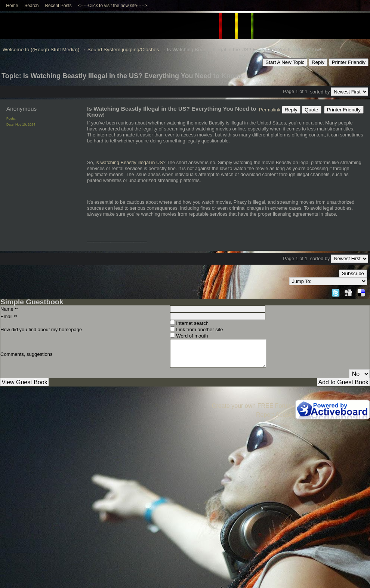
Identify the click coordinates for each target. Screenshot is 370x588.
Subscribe (353, 273)
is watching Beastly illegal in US (129, 162)
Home (12, 6)
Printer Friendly (349, 62)
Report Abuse (274, 415)
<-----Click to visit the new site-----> (113, 6)
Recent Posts (58, 6)
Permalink (270, 110)
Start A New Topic (285, 62)
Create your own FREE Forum (252, 406)
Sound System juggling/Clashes (123, 50)
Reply (318, 62)
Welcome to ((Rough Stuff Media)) (41, 50)
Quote (311, 110)
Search (31, 6)
